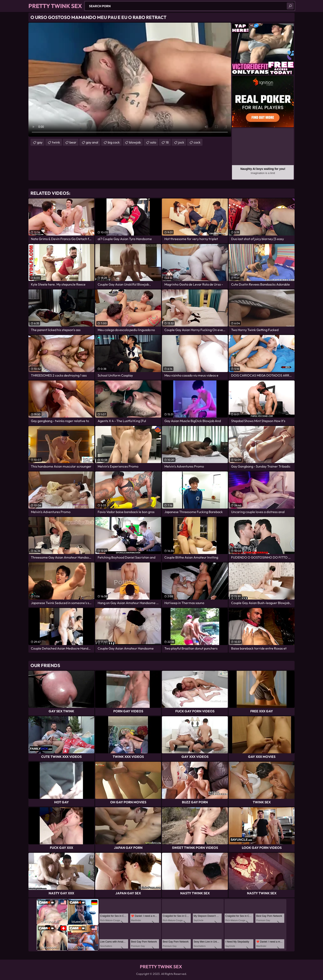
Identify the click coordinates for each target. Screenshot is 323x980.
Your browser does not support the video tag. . (130, 80)
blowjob (135, 142)
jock (181, 142)
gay (40, 142)
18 (167, 142)
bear (73, 142)
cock (197, 142)
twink (56, 142)
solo (153, 142)
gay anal (92, 142)
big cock (114, 142)
